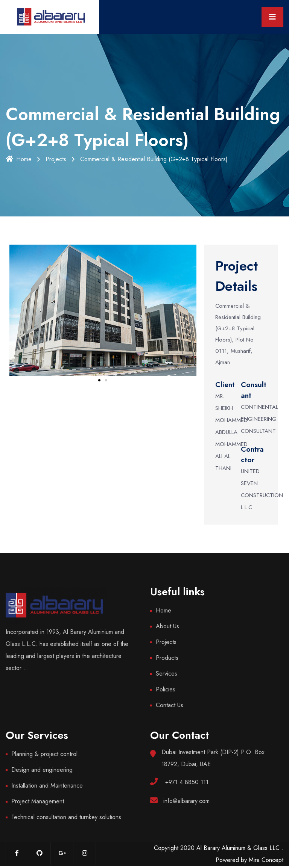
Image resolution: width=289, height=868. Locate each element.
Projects (56, 159)
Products (167, 658)
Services (167, 674)
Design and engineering (42, 770)
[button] (99, 380)
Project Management (38, 801)
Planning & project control (44, 754)
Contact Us (170, 705)
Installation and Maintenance (47, 786)
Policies (166, 689)
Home (19, 159)
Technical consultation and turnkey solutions (66, 817)
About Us (167, 626)
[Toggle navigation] (272, 17)
